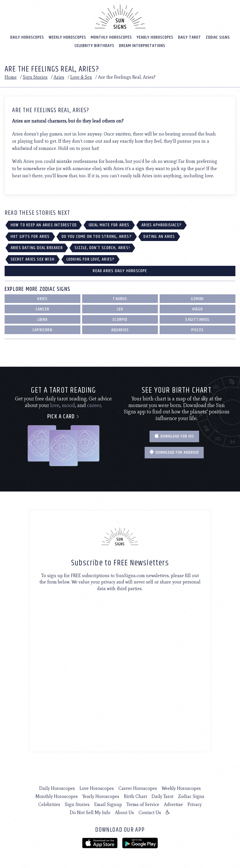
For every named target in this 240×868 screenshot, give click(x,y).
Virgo (198, 309)
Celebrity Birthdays (95, 46)
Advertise (173, 804)
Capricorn (42, 330)
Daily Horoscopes (27, 37)
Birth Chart (135, 796)
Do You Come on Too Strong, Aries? (97, 237)
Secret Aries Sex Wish (33, 259)
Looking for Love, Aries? (91, 259)
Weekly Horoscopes (67, 37)
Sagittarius (197, 320)
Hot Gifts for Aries (30, 237)
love (55, 405)
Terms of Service (143, 804)
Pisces (198, 330)
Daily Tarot (190, 37)
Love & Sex (81, 77)
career (94, 405)
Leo (120, 309)
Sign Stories (35, 77)
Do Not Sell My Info (90, 813)
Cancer (42, 309)
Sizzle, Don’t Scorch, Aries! (102, 248)
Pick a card (64, 417)
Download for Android (174, 452)
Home (11, 77)
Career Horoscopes (138, 788)
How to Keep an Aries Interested (44, 225)
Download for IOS (174, 436)
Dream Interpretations (142, 46)
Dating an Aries (159, 237)
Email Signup (108, 804)
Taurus (120, 299)
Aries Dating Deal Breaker (37, 248)
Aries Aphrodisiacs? (161, 225)
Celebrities (49, 804)
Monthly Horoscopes (111, 37)
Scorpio (120, 320)
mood (68, 405)
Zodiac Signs (218, 37)
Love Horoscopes (97, 788)
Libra (42, 320)
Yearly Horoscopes (155, 37)
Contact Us (150, 813)
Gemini (197, 299)
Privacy (195, 804)
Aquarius (120, 330)
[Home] (120, 17)
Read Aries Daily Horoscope (120, 271)
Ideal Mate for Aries (109, 225)
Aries (59, 77)
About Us (124, 813)
